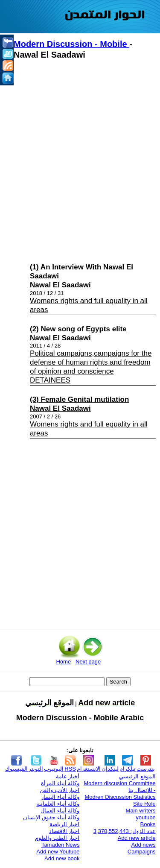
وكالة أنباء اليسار (60, 797)
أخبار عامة (68, 776)
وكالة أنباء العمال (60, 811)
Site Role (144, 804)
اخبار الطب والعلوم (57, 838)
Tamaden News (61, 845)
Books (148, 824)
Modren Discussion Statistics (120, 797)
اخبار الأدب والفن (60, 790)
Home (63, 662)
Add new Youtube (58, 852)
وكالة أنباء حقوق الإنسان (51, 817)
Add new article (137, 838)
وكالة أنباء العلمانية (58, 804)
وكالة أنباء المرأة (60, 783)
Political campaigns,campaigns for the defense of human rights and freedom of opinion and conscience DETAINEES (91, 367)
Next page (88, 662)
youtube (145, 817)
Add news (144, 845)
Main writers (141, 811)
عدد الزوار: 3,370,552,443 (125, 831)
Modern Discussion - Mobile (71, 44)
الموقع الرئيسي (137, 776)
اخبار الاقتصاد (64, 831)
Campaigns (142, 852)
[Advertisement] (80, 159)
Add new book (62, 858)
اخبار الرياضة (65, 824)
